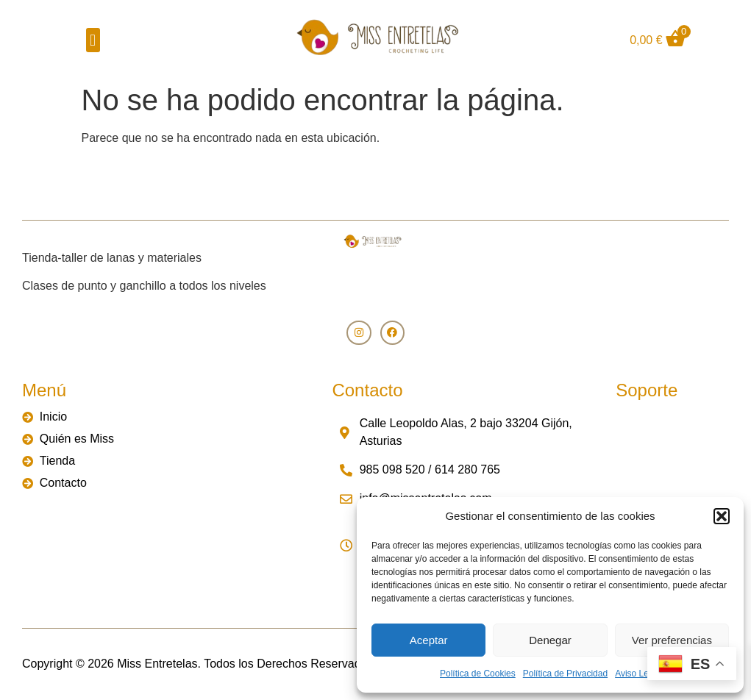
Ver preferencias (672, 640)
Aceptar (429, 640)
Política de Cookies (478, 674)
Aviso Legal (638, 674)
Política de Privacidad (565, 674)
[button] (722, 516)
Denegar (550, 640)
